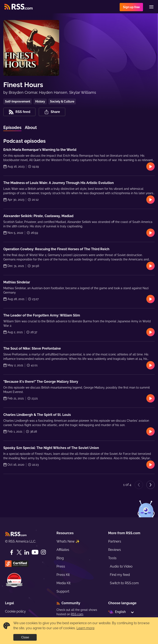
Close (25, 637)
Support (63, 591)
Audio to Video (121, 566)
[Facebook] (12, 552)
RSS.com (77, 614)
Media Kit (63, 583)
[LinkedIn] (27, 552)
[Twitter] (19, 552)
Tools (112, 558)
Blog (60, 558)
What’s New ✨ (68, 541)
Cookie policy (15, 611)
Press (61, 566)
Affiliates (63, 550)
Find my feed (120, 575)
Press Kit (63, 575)
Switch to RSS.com (124, 583)
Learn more (85, 628)
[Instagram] (43, 552)
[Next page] (150, 485)
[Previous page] (139, 485)
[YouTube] (35, 552)
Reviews (115, 550)
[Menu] (151, 7)
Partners (115, 541)
